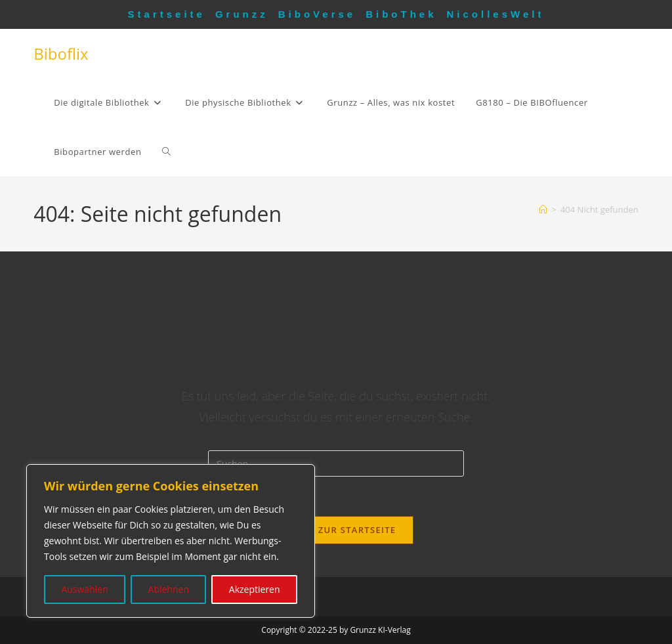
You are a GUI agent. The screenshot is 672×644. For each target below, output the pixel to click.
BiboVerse (317, 14)
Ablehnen (169, 589)
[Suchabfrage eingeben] (336, 463)
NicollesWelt (496, 14)
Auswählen (84, 589)
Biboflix (61, 54)
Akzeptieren (255, 589)
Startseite (167, 14)
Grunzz (242, 14)
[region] (171, 541)
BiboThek (401, 14)
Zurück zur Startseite (336, 530)
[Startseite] (543, 209)
